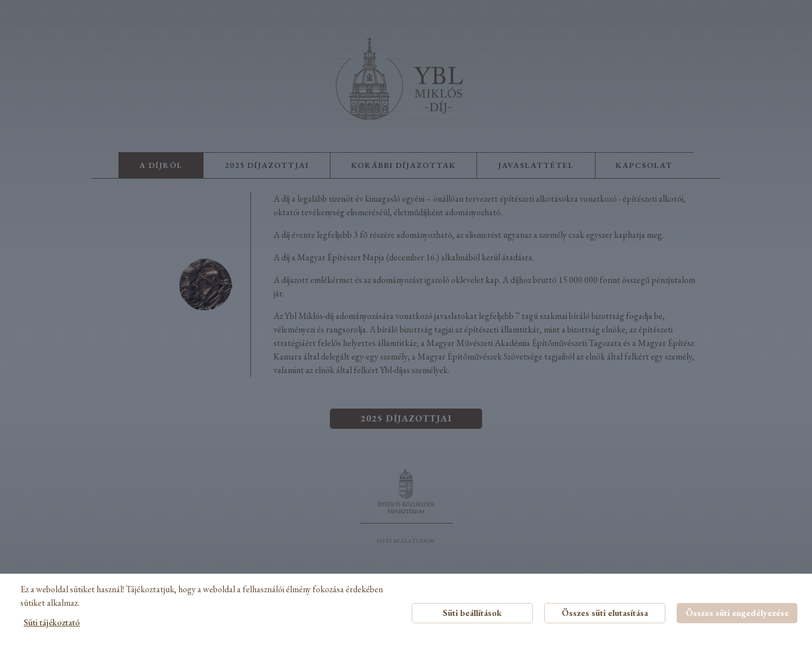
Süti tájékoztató (52, 622)
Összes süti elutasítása (605, 613)
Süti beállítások (472, 613)
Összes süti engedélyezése (737, 613)
